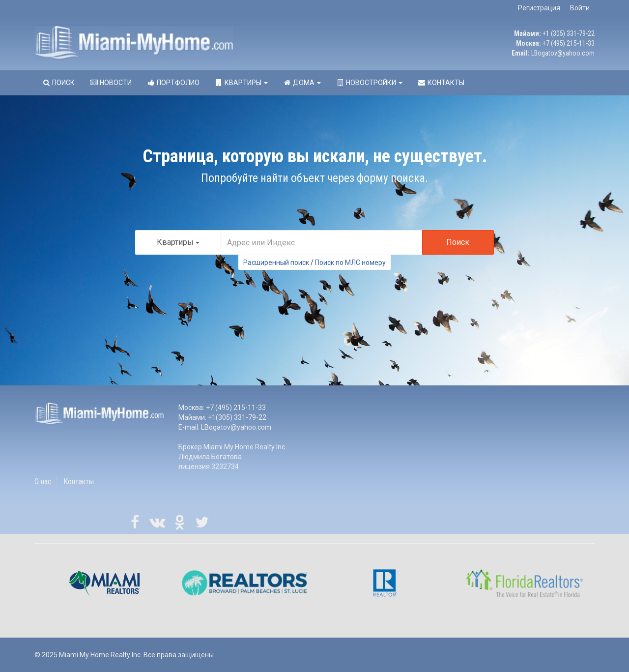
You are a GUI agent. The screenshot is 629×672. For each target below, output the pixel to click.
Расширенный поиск (276, 263)
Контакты (79, 482)
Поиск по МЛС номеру (350, 263)
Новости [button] (111, 83)
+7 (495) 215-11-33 (569, 43)
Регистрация (539, 8)
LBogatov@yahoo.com (563, 53)
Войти (580, 8)
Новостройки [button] (369, 83)
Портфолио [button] (173, 83)
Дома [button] (302, 83)
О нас (43, 482)
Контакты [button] (441, 83)
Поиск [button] (58, 83)
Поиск (458, 242)
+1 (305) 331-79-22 (569, 33)
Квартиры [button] (241, 83)
